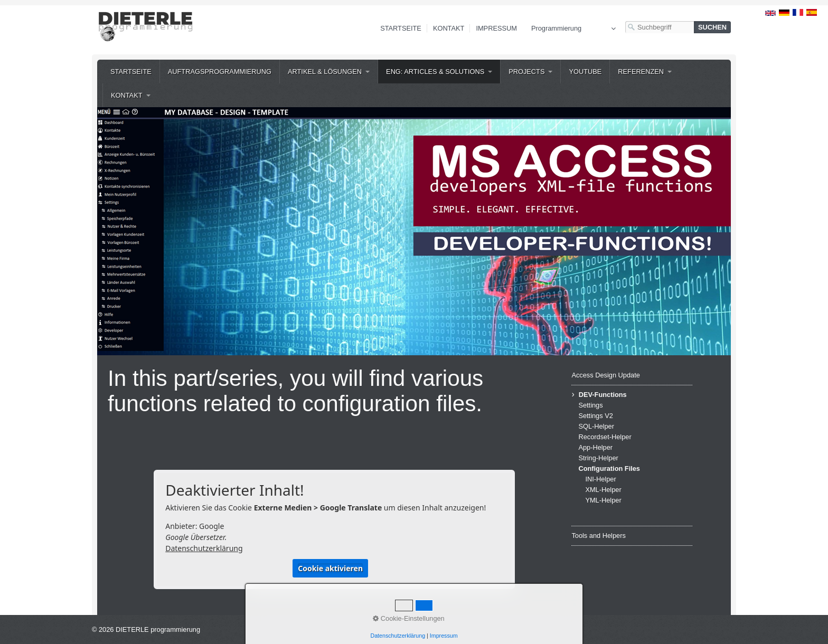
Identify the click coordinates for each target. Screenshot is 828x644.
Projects (526, 72)
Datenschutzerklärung (204, 548)
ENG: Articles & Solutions (435, 72)
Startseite (401, 28)
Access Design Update (605, 375)
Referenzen (641, 72)
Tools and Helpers (598, 536)
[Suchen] (712, 27)
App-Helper (595, 447)
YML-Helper (603, 500)
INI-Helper (600, 479)
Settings (590, 405)
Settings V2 (595, 416)
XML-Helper (603, 490)
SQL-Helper (596, 426)
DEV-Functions (603, 395)
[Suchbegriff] (660, 27)
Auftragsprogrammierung (220, 72)
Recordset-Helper (605, 437)
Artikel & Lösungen (325, 72)
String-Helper (598, 458)
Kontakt (449, 28)
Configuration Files (609, 468)
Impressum (496, 28)
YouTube (585, 72)
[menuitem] (131, 72)
